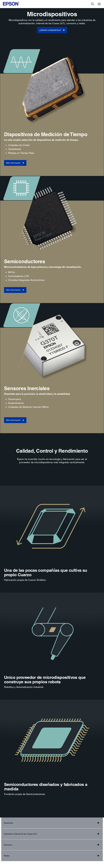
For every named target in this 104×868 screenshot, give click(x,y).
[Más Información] (15, 163)
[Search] (93, 4)
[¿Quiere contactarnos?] (52, 30)
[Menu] (99, 4)
